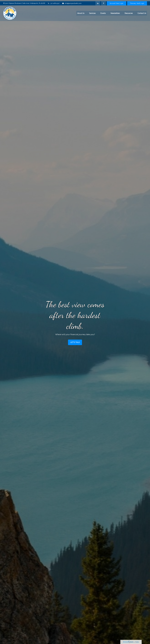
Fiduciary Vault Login (137, 2)
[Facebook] (103, 2)
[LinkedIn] (98, 2)
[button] (81, 12)
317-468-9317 (54, 2)
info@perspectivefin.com (72, 2)
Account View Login (117, 2)
